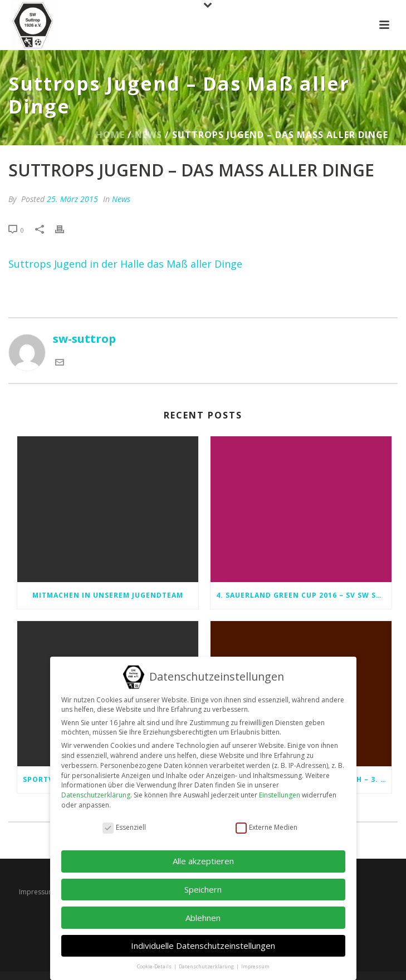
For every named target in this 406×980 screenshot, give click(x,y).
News (148, 135)
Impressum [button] (255, 959)
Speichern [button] (203, 881)
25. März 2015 (72, 199)
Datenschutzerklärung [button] (207, 959)
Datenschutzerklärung (96, 787)
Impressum (37, 892)
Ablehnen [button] (203, 909)
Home (110, 135)
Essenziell (124, 819)
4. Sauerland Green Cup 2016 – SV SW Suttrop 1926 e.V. (304, 595)
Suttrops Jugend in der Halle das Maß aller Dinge (125, 264)
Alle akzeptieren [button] (203, 853)
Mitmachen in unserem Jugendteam (108, 595)
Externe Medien (266, 819)
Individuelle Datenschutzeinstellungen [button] (203, 938)
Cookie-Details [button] (155, 959)
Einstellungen (280, 787)
